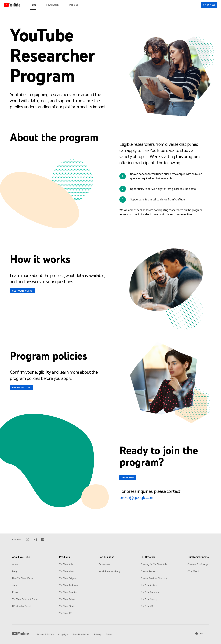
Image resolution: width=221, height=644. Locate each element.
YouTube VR (147, 606)
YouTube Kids (66, 564)
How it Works (53, 5)
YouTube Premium (69, 592)
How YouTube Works (23, 578)
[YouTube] (21, 634)
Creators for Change (198, 564)
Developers (105, 564)
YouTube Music (67, 571)
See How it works (22, 291)
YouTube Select (67, 599)
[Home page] (12, 5)
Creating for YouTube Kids (154, 564)
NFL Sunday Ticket (21, 606)
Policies (74, 5)
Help (200, 634)
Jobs (15, 585)
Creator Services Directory (154, 578)
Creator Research (149, 571)
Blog (15, 571)
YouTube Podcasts (69, 585)
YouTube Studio (67, 606)
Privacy (98, 634)
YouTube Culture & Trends (25, 599)
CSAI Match (193, 571)
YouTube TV (65, 613)
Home (33, 5)
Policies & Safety (45, 634)
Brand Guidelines (81, 634)
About (15, 564)
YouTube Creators (150, 592)
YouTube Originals (68, 578)
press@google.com (137, 497)
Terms (109, 634)
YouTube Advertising (109, 571)
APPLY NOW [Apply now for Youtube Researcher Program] (209, 5)
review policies (21, 388)
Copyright (63, 634)
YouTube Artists (149, 585)
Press (15, 592)
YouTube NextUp (149, 599)
